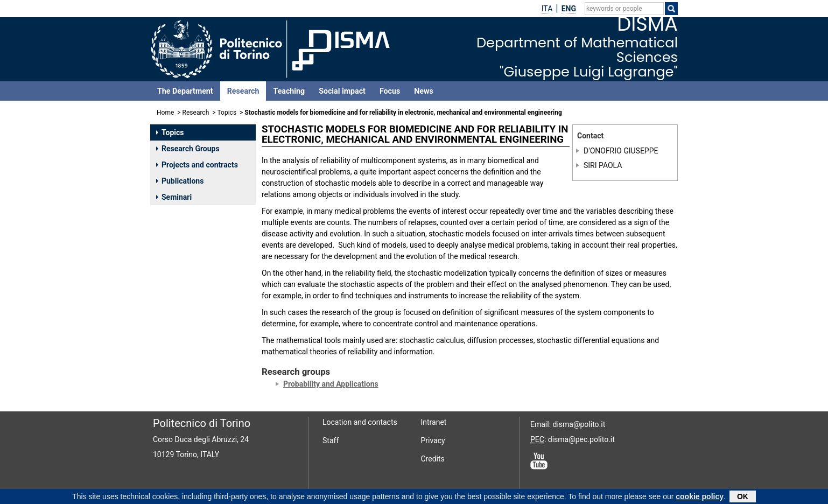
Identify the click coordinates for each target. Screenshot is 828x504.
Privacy (433, 440)
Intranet (434, 422)
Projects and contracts (197, 165)
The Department (185, 91)
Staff (331, 440)
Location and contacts (360, 422)
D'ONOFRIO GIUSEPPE (621, 151)
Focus (390, 91)
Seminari (174, 197)
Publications (180, 181)
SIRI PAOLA (603, 165)
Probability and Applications (331, 384)
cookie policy (700, 498)
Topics (227, 113)
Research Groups (188, 149)
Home (165, 113)
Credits (433, 459)
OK (743, 498)
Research (243, 91)
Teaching (289, 91)
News (423, 91)
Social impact (342, 91)
